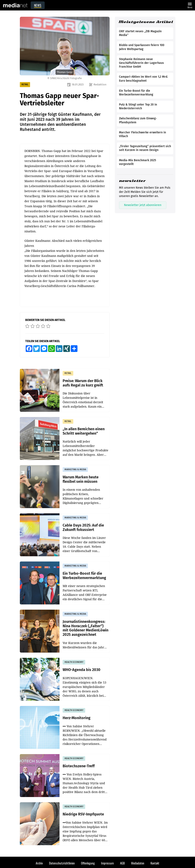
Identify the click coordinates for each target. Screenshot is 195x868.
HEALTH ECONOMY (74, 662)
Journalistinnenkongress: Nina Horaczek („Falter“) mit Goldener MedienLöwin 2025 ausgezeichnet (85, 628)
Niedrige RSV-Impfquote (83, 814)
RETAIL (25, 84)
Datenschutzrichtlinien (62, 863)
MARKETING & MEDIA (75, 469)
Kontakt (155, 863)
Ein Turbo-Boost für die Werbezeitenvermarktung (84, 576)
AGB (122, 863)
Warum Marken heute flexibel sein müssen (81, 479)
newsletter (132, 181)
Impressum (107, 863)
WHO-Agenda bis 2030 (82, 670)
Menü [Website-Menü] (190, 5)
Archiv (39, 863)
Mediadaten (138, 863)
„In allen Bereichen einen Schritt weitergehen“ (84, 431)
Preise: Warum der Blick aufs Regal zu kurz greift (83, 383)
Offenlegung (88, 863)
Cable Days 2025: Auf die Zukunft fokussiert (83, 527)
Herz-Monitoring (77, 718)
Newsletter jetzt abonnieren (143, 205)
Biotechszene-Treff (79, 766)
